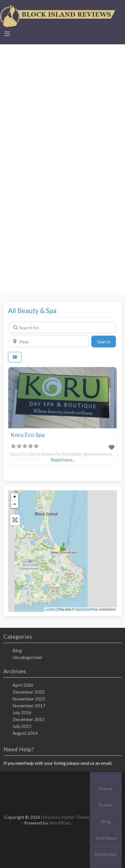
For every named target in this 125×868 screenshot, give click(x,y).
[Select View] (15, 357)
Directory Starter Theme (65, 817)
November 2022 (29, 699)
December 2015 (29, 719)
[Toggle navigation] (7, 34)
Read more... (63, 460)
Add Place (106, 838)
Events (106, 805)
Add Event (106, 854)
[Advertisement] (62, 107)
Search (106, 341)
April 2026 (23, 685)
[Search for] (62, 328)
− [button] (15, 504)
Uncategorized (27, 657)
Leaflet (51, 609)
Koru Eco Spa (28, 435)
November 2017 (29, 705)
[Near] (49, 341)
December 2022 (29, 692)
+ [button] (15, 497)
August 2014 (25, 733)
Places (106, 788)
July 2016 (22, 712)
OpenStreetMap (87, 609)
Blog (17, 650)
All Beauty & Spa (32, 310)
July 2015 (22, 726)
